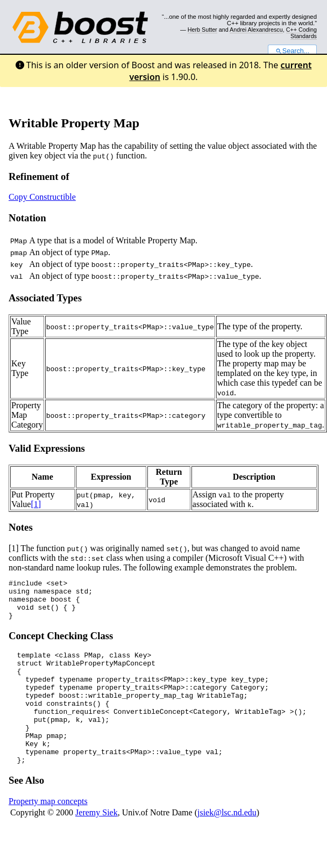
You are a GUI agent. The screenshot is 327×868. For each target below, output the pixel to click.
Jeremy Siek (97, 843)
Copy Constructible (42, 197)
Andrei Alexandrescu (256, 30)
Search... (292, 51)
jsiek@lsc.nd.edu (227, 843)
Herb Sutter (202, 30)
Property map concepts (48, 832)
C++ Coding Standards (301, 33)
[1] (36, 504)
